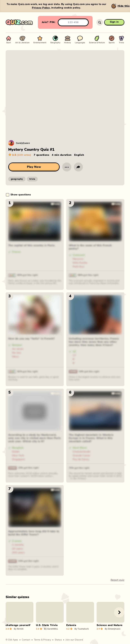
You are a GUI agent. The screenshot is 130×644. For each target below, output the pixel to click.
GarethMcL (51, 629)
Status (58, 640)
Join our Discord (74, 640)
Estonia (71, 625)
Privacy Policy (41, 8)
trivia (32, 179)
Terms (37, 640)
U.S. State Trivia (47, 625)
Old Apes (13, 640)
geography (17, 179)
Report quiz (117, 580)
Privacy (47, 640)
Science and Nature (110, 625)
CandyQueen (23, 143)
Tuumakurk (82, 629)
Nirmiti (19, 629)
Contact (26, 640)
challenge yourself (18, 625)
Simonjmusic (113, 629)
